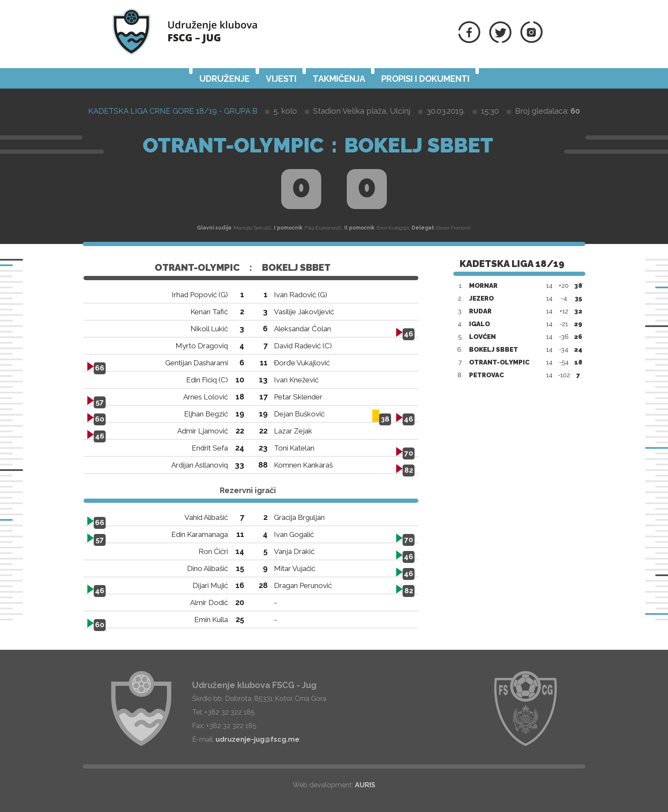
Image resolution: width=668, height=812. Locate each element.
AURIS (365, 785)
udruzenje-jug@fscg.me (258, 739)
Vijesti (281, 79)
